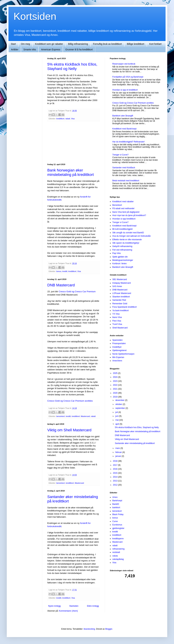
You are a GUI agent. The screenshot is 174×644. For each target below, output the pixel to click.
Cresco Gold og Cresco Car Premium (77, 292)
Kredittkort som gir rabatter (49, 44)
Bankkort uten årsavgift (123, 116)
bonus (59, 271)
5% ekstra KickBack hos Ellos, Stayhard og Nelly (72, 66)
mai (117, 420)
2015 (116, 473)
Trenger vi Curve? (120, 155)
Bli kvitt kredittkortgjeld (122, 229)
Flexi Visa (117, 321)
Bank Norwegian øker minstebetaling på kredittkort (71, 172)
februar (119, 452)
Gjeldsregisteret (119, 350)
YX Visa (116, 314)
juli (117, 412)
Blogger (109, 629)
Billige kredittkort (136, 44)
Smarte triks (30, 49)
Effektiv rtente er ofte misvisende (127, 240)
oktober (119, 404)
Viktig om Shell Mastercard (69, 430)
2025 (116, 373)
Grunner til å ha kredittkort (79, 49)
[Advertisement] (73, 142)
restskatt (116, 552)
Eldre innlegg (93, 606)
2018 (116, 461)
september (120, 408)
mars (118, 448)
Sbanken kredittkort (121, 297)
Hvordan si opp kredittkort (124, 219)
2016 (116, 469)
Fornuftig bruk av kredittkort (107, 44)
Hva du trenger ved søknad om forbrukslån (132, 236)
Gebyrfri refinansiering (122, 246)
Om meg (26, 44)
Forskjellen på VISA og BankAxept (128, 77)
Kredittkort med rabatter (123, 202)
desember (120, 400)
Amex (115, 497)
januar (119, 456)
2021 (116, 389)
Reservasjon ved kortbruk (124, 64)
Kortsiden (35, 16)
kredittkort (60, 119)
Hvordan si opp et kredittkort (125, 90)
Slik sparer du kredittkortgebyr (126, 243)
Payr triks (117, 253)
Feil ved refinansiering (122, 250)
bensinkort (61, 416)
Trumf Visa (117, 324)
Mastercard (85, 416)
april (118, 424)
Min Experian (118, 357)
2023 (116, 381)
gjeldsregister (118, 528)
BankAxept (117, 501)
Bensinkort (117, 205)
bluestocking (89, 629)
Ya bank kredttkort (121, 311)
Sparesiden (117, 340)
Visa (73, 119)
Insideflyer (117, 347)
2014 (116, 477)
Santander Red (119, 300)
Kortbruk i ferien (120, 264)
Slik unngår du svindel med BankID (128, 233)
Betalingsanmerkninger (123, 260)
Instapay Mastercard (122, 283)
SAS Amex (117, 286)
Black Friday (118, 514)
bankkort (116, 507)
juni (117, 416)
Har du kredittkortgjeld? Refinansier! (128, 142)
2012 (116, 485)
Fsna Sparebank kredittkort (125, 307)
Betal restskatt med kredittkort (126, 181)
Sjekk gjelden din (120, 257)
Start (13, 44)
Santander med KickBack (124, 168)
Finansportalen (119, 343)
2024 (116, 377)
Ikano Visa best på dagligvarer (126, 212)
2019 (116, 397)
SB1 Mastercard (120, 279)
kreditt (65, 271)
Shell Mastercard (120, 328)
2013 (116, 481)
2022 (116, 385)
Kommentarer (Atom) (68, 611)
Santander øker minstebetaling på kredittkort (135, 443)
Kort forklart (155, 44)
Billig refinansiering (78, 44)
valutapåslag (118, 559)
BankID (116, 504)
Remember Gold (120, 304)
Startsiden (74, 606)
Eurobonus (117, 525)
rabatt (68, 119)
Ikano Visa (117, 317)
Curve (115, 521)
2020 (116, 393)
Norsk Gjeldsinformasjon (123, 354)
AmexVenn (117, 361)
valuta (115, 556)
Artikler (15, 49)
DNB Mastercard (61, 285)
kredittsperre (118, 539)
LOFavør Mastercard (122, 293)
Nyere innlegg (54, 606)
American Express (51, 49)
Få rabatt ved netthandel (123, 208)
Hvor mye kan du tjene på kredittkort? (129, 215)
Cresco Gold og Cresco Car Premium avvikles (70, 401)
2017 (116, 465)
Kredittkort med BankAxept (124, 129)
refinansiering (118, 549)
